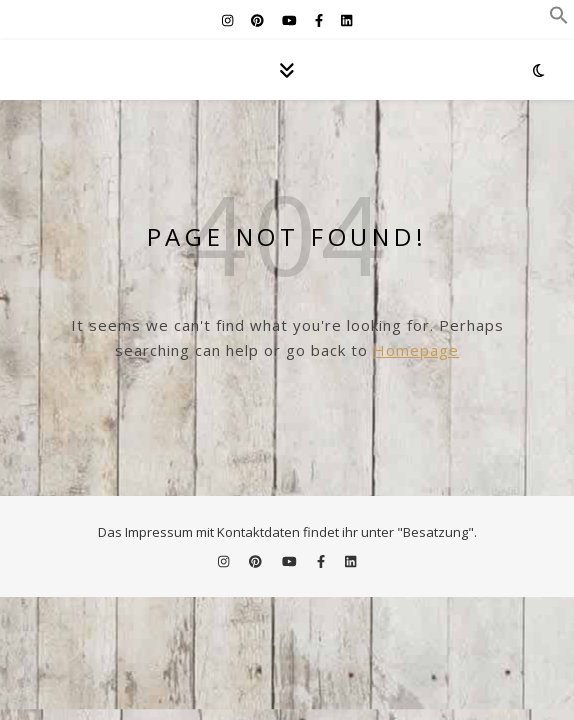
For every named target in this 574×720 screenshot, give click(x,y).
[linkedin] (346, 20)
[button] (559, 19)
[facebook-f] (320, 20)
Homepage (416, 350)
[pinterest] (259, 20)
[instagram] (229, 20)
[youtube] (291, 20)
